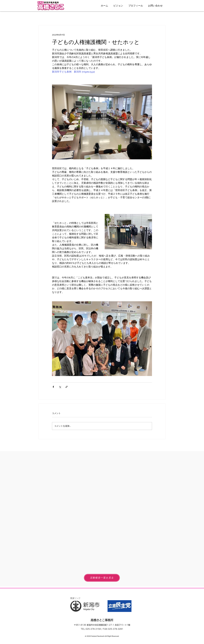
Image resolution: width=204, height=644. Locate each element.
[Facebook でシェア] (53, 387)
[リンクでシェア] (67, 387)
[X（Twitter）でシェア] (60, 387)
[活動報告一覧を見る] (102, 578)
